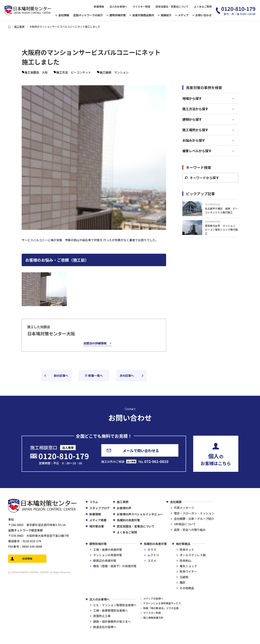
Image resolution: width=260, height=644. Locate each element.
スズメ (152, 561)
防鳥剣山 (185, 561)
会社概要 (176, 502)
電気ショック (188, 566)
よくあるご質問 (203, 7)
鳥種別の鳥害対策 (128, 520)
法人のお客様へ (118, 7)
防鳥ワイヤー (188, 571)
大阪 (45, 72)
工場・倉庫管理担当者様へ (110, 610)
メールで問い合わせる (141, 451)
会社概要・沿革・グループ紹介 (194, 519)
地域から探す (192, 98)
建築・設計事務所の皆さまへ (112, 621)
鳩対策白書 (97, 526)
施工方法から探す (195, 109)
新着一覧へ (96, 375)
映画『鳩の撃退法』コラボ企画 (161, 608)
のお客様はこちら (216, 459)
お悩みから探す (194, 140)
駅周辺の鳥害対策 (105, 561)
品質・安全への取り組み (190, 530)
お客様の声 (124, 508)
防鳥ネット (187, 549)
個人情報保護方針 (153, 618)
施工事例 (19, 27)
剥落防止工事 (102, 616)
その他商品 (187, 588)
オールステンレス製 (193, 555)
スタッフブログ (99, 508)
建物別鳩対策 (98, 544)
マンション (121, 72)
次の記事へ (127, 375)
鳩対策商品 (183, 544)
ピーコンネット (81, 72)
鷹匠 (183, 582)
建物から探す (192, 119)
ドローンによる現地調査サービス (162, 603)
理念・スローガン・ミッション (194, 513)
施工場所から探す (195, 130)
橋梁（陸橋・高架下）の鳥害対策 (115, 566)
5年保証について (185, 524)
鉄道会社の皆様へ (105, 627)
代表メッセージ (184, 508)
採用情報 (27, 559)
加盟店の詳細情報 (95, 343)
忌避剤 (184, 577)
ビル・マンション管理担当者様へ (115, 605)
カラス (152, 549)
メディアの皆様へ (153, 598)
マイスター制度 (141, 7)
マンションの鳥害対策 (108, 555)
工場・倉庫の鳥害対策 (108, 549)
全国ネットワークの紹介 (88, 15)
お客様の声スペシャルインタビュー (140, 514)
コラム (94, 502)
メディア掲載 (98, 520)
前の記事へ (61, 375)
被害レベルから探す (197, 151)
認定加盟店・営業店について (172, 7)
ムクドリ (153, 555)
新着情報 (99, 7)
